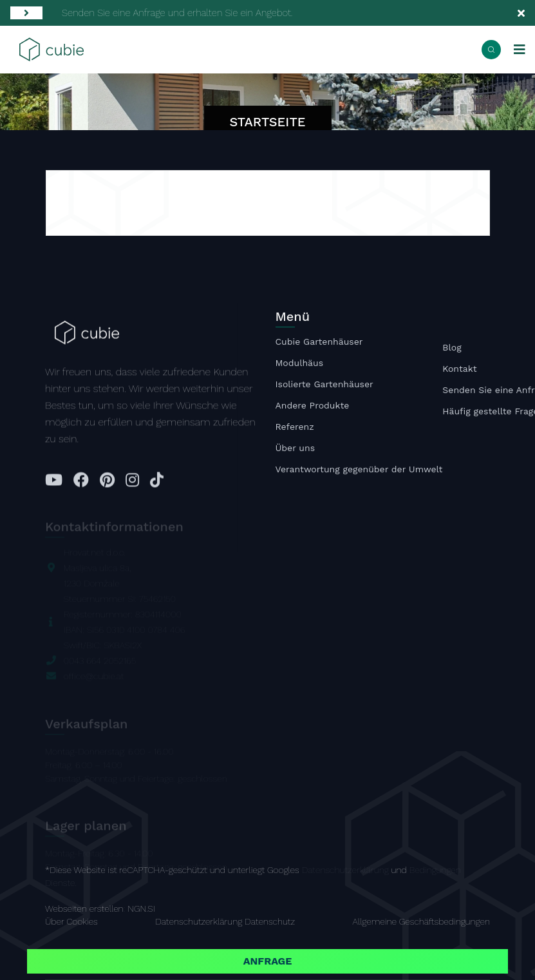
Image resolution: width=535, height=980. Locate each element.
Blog (452, 349)
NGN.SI (141, 908)
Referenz (295, 428)
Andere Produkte (313, 407)
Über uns (296, 449)
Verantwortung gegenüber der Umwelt (359, 470)
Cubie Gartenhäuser (319, 343)
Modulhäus (300, 364)
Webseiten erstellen (84, 908)
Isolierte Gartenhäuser (324, 385)
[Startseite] (52, 49)
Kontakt (459, 370)
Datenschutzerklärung (345, 870)
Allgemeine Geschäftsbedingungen (421, 921)
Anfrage (268, 961)
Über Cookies (71, 921)
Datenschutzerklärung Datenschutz (225, 921)
